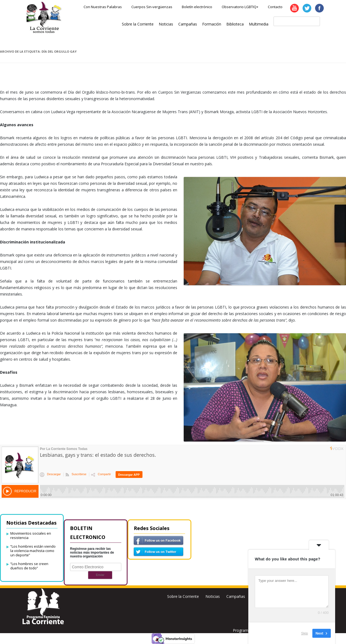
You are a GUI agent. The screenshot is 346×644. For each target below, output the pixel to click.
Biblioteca (235, 24)
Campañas (188, 24)
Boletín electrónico (197, 7)
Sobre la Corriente (138, 24)
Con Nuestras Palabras (103, 7)
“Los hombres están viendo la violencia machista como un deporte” (33, 551)
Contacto (275, 7)
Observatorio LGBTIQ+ (240, 7)
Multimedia (259, 24)
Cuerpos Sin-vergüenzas (152, 7)
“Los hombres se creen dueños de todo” (29, 566)
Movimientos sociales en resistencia (31, 535)
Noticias (166, 24)
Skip (305, 633)
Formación (212, 24)
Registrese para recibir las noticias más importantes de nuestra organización (92, 553)
